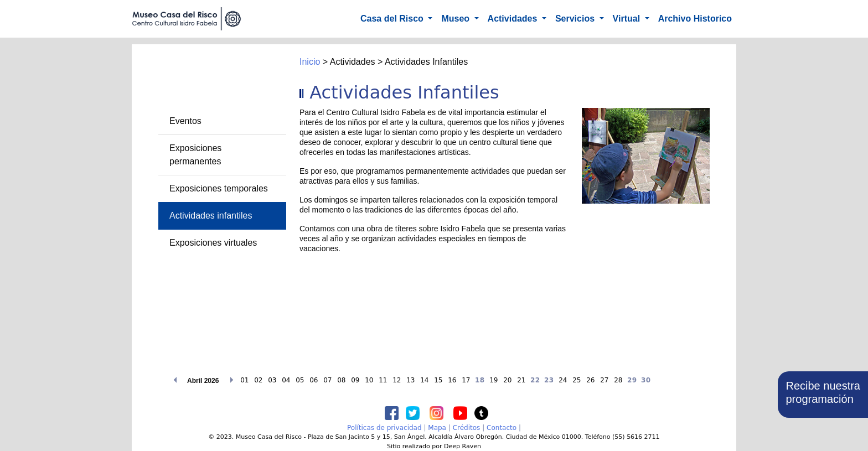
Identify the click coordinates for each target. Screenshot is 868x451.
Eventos (185, 121)
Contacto (502, 428)
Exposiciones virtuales (213, 243)
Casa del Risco (393, 19)
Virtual (628, 19)
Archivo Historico (695, 19)
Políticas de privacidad (384, 428)
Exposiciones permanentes (195, 155)
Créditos (467, 428)
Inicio (310, 62)
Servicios (576, 19)
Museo (456, 19)
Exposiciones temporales (219, 188)
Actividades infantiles (211, 216)
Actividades (514, 19)
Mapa (437, 428)
